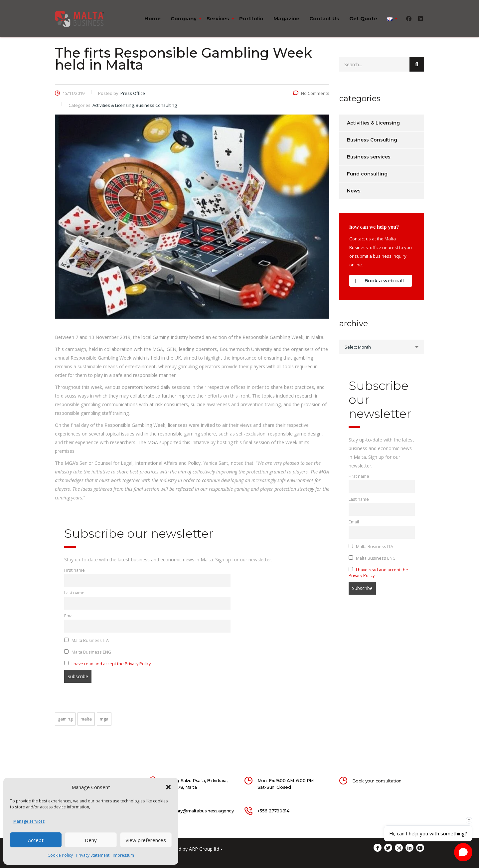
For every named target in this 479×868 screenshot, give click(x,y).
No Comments (311, 93)
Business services (369, 157)
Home (153, 18)
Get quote (363, 18)
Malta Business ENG (88, 652)
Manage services (29, 821)
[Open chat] (463, 852)
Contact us (324, 18)
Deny (91, 840)
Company (184, 18)
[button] (168, 787)
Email (69, 616)
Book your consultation (377, 781)
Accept (36, 840)
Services (218, 18)
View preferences (146, 840)
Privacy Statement (93, 855)
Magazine (286, 18)
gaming (65, 719)
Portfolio (251, 18)
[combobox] (382, 347)
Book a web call (380, 281)
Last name (74, 593)
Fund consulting (367, 174)
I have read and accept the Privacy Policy (111, 664)
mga (104, 719)
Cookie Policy (60, 855)
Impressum (123, 855)
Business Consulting (372, 140)
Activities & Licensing (373, 123)
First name (75, 570)
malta (86, 719)
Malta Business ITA (86, 640)
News (354, 191)
